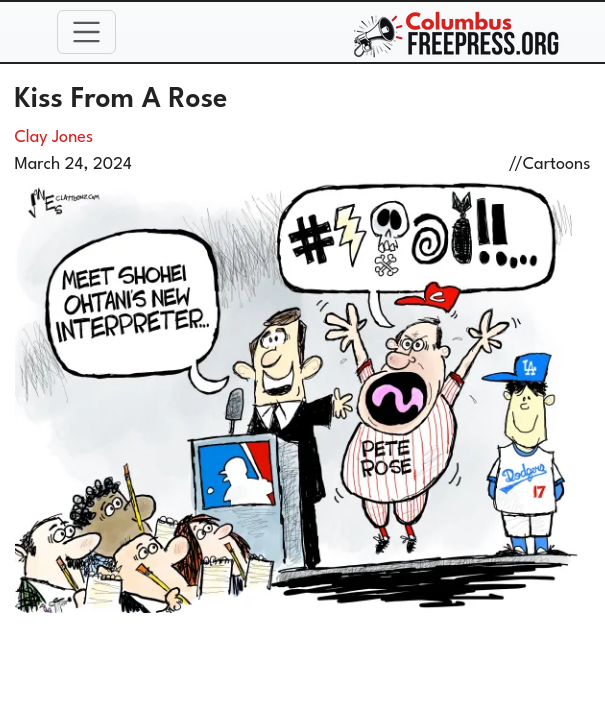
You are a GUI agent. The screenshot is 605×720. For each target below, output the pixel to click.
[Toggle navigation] (87, 32)
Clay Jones (54, 137)
